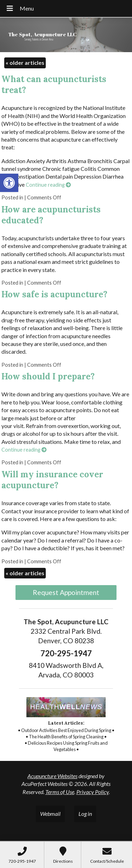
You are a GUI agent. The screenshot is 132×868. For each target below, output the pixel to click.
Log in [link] (85, 814)
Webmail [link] (50, 814)
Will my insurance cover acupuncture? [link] (52, 480)
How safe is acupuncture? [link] (54, 294)
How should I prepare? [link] (48, 376)
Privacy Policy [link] (93, 792)
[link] (9, 183)
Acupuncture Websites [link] (52, 776)
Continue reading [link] (48, 185)
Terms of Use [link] (60, 792)
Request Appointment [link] (66, 592)
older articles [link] (25, 63)
